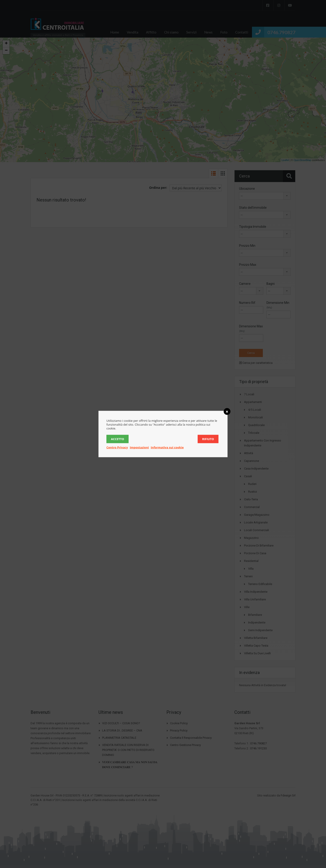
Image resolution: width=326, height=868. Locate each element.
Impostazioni (139, 447)
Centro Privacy (117, 447)
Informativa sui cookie (167, 447)
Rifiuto (208, 439)
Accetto (117, 439)
